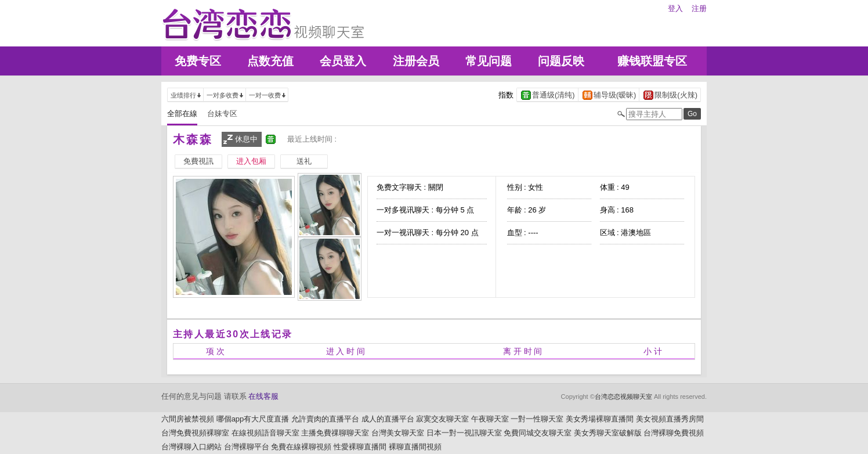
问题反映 (561, 61)
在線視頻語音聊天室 (265, 433)
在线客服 (263, 396)
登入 (675, 8)
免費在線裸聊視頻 (301, 447)
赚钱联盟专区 (652, 61)
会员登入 (343, 61)
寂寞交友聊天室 (442, 419)
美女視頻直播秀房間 (670, 419)
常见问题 (489, 61)
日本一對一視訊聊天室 (464, 433)
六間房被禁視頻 (188, 419)
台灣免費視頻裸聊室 (195, 433)
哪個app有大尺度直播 (253, 419)
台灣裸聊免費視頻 (674, 433)
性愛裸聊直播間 (360, 447)
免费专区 (198, 61)
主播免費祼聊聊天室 (335, 433)
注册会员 (416, 61)
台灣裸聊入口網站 (191, 447)
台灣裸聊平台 (247, 447)
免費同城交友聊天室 (538, 433)
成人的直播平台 (388, 419)
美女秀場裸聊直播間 (600, 419)
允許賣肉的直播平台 (325, 419)
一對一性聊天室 (537, 419)
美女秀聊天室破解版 (608, 433)
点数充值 (270, 61)
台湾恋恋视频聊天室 (623, 397)
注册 (699, 8)
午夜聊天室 (490, 419)
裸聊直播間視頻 (415, 447)
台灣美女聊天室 (398, 433)
